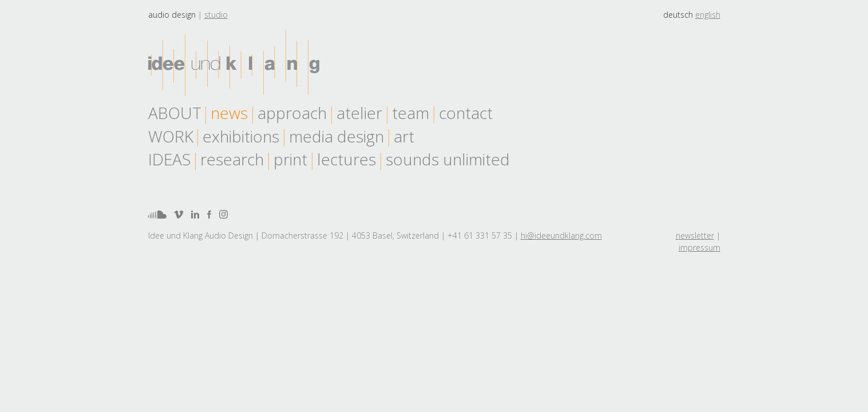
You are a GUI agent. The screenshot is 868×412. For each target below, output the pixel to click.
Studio (216, 15)
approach (292, 113)
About (175, 113)
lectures (346, 159)
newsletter (695, 235)
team (411, 113)
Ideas (170, 159)
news (229, 113)
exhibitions (241, 136)
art (404, 136)
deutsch (678, 15)
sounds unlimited (448, 159)
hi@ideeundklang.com (561, 235)
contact (466, 113)
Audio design (172, 15)
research (232, 159)
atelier (359, 113)
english (708, 15)
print (290, 159)
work (171, 136)
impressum (699, 247)
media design (336, 136)
